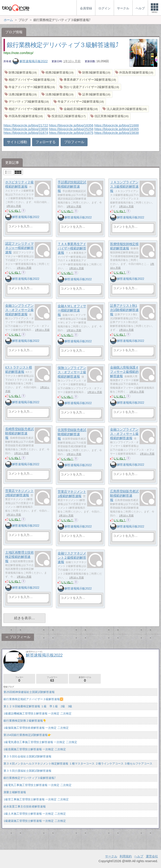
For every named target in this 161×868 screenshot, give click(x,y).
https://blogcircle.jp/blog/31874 (26, 133)
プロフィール (74, 142)
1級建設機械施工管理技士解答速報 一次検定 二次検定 (37, 713)
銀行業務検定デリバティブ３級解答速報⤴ (63, 45)
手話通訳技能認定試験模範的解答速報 (72, 187)
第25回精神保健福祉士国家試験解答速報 (29, 692)
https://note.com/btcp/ (18, 53)
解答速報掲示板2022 (30, 61)
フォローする (46, 142)
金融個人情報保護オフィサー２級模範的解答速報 (124, 372)
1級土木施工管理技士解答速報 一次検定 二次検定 (35, 814)
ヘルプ (139, 856)
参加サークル (85, 679)
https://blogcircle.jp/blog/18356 (71, 125)
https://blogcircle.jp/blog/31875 (71, 133)
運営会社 (152, 856)
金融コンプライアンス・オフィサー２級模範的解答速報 (19, 310)
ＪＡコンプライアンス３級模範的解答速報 (124, 187)
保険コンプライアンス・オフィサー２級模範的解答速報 (72, 372)
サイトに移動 (17, 142)
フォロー (19, 679)
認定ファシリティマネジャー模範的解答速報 (19, 248)
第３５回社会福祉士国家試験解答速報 (27, 756)
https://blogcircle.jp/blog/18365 (116, 129)
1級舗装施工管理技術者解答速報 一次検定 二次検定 (36, 728)
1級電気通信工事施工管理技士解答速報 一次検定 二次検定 (40, 742)
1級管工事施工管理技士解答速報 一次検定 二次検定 (36, 799)
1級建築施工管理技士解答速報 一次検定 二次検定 (35, 821)
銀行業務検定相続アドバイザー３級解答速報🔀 (33, 699)
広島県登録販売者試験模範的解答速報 (124, 496)
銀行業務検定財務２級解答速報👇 (25, 721)
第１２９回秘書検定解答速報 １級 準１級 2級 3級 (38, 706)
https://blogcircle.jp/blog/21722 (26, 125)
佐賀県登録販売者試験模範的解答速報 (72, 434)
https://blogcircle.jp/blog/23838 (116, 133)
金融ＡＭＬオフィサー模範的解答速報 (72, 310)
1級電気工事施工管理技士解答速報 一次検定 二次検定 (37, 785)
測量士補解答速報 (15, 792)
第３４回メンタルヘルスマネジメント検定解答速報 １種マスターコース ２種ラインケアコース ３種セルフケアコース (78, 764)
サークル (111, 856)
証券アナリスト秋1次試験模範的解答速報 (124, 310)
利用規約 (126, 856)
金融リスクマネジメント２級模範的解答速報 (72, 558)
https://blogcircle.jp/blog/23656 (26, 129)
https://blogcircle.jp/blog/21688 (116, 125)
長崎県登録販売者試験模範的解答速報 (19, 433)
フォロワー (52, 679)
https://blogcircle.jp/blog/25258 (71, 129)
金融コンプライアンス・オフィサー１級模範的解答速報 (124, 434)
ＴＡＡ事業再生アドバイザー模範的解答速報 (72, 248)
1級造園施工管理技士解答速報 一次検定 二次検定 (35, 749)
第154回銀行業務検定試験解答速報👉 (27, 735)
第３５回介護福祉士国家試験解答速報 (27, 771)
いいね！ (15, 211)
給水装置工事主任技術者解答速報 (25, 807)
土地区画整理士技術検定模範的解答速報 (19, 557)
